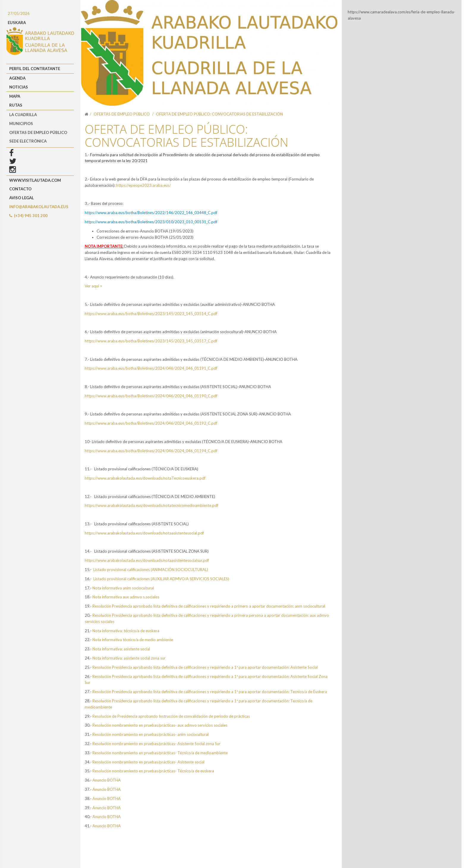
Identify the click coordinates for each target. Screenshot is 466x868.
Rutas (16, 105)
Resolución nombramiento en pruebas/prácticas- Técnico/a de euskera (153, 771)
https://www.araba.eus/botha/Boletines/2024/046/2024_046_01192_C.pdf (151, 423)
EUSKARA (17, 23)
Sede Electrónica (28, 141)
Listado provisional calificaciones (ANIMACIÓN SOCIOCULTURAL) (151, 570)
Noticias (19, 87)
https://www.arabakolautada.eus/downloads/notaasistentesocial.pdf (144, 533)
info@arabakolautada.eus (39, 207)
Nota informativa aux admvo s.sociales (126, 597)
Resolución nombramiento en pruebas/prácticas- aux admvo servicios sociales (160, 725)
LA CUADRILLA (23, 115)
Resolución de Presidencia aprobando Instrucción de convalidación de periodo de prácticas (171, 716)
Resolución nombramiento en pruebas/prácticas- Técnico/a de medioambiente (160, 753)
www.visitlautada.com (35, 180)
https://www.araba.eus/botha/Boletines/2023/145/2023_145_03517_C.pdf (151, 341)
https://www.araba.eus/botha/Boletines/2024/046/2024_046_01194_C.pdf (151, 451)
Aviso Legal (22, 198)
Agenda (17, 78)
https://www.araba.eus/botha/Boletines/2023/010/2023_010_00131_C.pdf (151, 222)
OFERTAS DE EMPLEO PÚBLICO (38, 132)
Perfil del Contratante (35, 69)
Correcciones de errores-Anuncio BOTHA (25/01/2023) (145, 237)
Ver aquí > (93, 286)
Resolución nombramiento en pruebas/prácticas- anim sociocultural (151, 734)
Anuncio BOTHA (107, 780)
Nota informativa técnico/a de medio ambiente (132, 640)
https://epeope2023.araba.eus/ (144, 185)
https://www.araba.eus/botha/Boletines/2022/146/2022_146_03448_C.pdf (151, 213)
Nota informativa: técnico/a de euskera (126, 631)
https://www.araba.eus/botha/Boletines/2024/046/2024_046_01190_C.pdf (151, 396)
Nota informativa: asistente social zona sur (129, 658)
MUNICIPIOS (21, 124)
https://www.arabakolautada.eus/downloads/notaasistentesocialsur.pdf (147, 560)
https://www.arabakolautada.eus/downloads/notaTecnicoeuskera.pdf (145, 478)
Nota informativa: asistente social (121, 649)
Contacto (20, 189)
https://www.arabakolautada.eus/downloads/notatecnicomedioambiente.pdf (151, 505)
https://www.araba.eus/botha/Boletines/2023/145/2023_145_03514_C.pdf (151, 314)
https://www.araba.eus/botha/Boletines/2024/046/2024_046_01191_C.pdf (151, 368)
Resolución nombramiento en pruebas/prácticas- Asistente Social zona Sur (156, 744)
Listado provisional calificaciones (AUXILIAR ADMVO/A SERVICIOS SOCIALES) (161, 579)
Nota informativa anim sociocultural (124, 588)
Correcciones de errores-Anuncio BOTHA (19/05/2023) (145, 231)
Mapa (15, 96)
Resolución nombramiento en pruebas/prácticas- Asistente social (148, 762)
